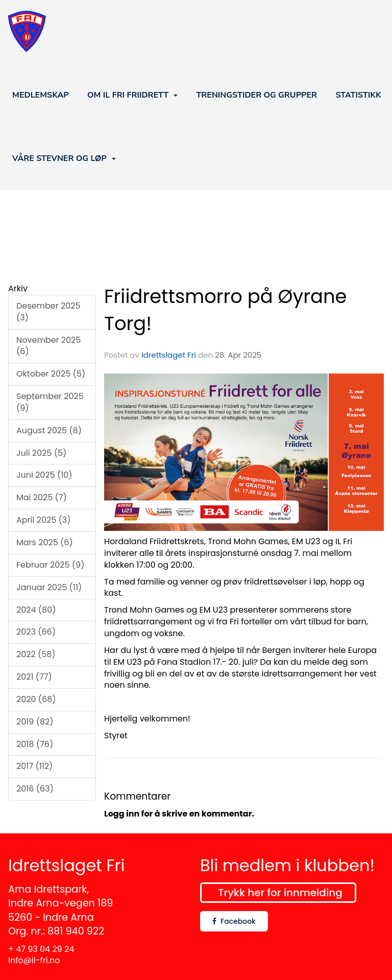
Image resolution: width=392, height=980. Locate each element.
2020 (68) (36, 699)
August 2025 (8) (49, 430)
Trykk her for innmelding (280, 893)
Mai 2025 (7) (42, 497)
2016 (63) (35, 789)
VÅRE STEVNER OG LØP (64, 158)
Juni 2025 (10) (44, 475)
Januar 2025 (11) (49, 587)
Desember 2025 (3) (48, 312)
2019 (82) (35, 722)
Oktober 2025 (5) (51, 374)
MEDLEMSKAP (41, 95)
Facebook (234, 921)
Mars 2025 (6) (45, 542)
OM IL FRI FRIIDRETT (132, 95)
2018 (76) (35, 744)
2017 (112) (34, 766)
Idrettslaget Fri (169, 355)
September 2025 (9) (50, 402)
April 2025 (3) (43, 520)
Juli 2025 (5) (41, 453)
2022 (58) (36, 654)
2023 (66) (36, 632)
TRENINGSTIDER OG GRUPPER (256, 95)
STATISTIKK (358, 95)
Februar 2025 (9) (50, 565)
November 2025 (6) (48, 346)
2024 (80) (36, 610)
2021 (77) (34, 677)
